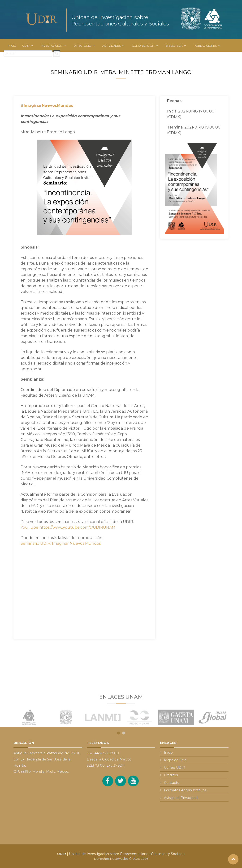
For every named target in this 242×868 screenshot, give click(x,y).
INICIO (12, 46)
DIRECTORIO (82, 46)
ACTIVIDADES (112, 46)
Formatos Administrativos (185, 790)
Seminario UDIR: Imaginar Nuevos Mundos (61, 543)
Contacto (172, 783)
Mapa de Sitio (175, 760)
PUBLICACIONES (205, 46)
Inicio (168, 752)
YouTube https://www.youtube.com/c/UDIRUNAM (68, 527)
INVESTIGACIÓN (51, 46)
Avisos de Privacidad (181, 798)
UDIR (26, 46)
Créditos (171, 775)
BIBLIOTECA (174, 46)
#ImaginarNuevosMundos (47, 106)
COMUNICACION (143, 46)
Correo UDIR (175, 768)
